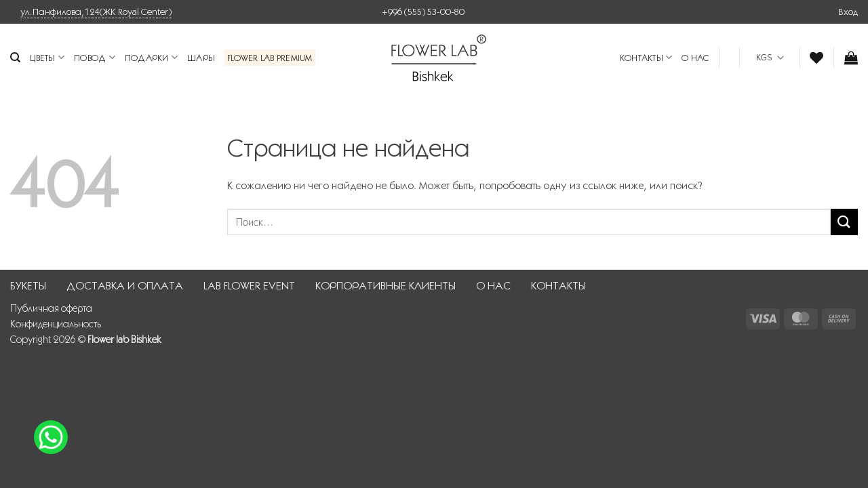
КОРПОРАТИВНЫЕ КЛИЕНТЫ (386, 286)
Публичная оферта (51, 308)
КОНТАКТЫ (646, 57)
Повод (95, 57)
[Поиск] (15, 58)
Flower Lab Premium (270, 58)
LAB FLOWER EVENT (249, 286)
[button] (848, 12)
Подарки (151, 57)
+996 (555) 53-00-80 (423, 12)
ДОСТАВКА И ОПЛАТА (125, 286)
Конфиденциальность (56, 324)
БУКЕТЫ (28, 286)
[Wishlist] (816, 58)
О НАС (695, 58)
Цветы (47, 57)
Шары (201, 58)
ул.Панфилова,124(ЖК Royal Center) (96, 12)
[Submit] (844, 222)
